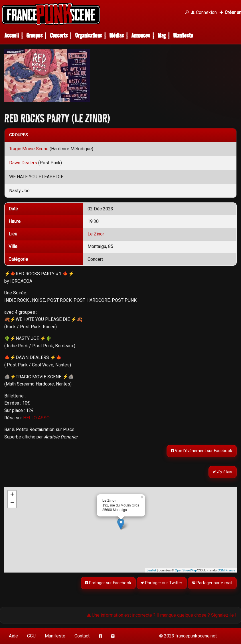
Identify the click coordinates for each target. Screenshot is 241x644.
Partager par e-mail (212, 583)
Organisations (88, 35)
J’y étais (223, 472)
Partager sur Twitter (162, 583)
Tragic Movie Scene (29, 149)
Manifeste (183, 35)
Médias (117, 35)
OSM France (226, 570)
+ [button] (12, 495)
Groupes (34, 35)
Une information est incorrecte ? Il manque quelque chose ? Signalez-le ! (162, 615)
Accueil (12, 35)
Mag (162, 35)
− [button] (12, 503)
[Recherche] (187, 13)
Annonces (141, 35)
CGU (31, 636)
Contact (82, 636)
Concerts (59, 35)
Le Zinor (96, 234)
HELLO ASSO (36, 418)
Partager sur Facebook (108, 583)
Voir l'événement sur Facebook (202, 451)
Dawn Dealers (23, 163)
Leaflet (151, 570)
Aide (13, 636)
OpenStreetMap (186, 570)
